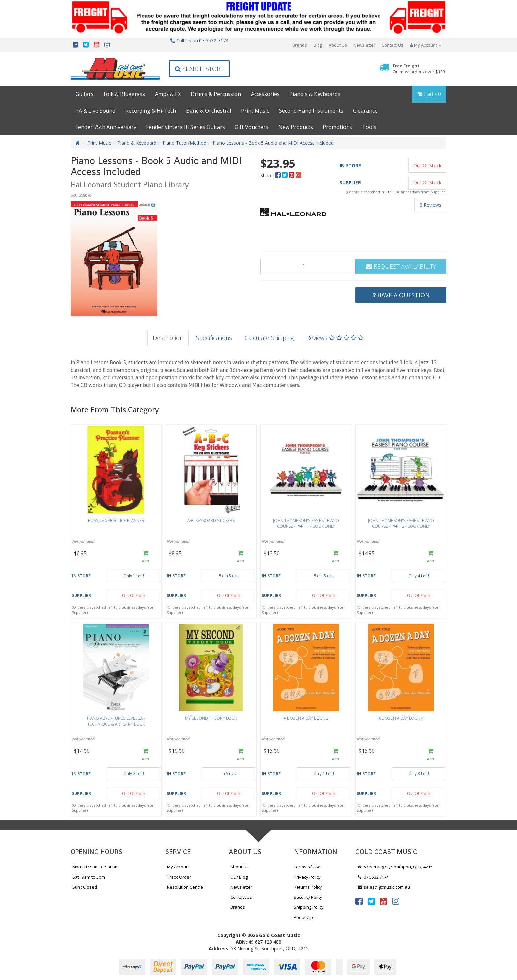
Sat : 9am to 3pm (89, 877)
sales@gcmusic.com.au (383, 887)
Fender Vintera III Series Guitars (185, 127)
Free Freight (419, 69)
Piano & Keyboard (137, 143)
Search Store (199, 69)
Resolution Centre (185, 887)
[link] (359, 901)
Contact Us (393, 45)
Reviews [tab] (335, 338)
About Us (338, 45)
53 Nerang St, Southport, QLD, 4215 (395, 867)
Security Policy (308, 897)
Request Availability (401, 266)
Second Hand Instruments (311, 111)
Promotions (337, 127)
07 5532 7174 (373, 877)
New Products (296, 127)
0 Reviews (430, 205)
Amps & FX (168, 94)
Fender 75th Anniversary (106, 127)
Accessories (265, 94)
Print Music (255, 111)
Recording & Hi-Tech (151, 111)
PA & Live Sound (95, 111)
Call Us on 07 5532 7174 (199, 40)
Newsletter (364, 45)
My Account (179, 867)
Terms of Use (307, 867)
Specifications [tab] (214, 338)
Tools (369, 127)
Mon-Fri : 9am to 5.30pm (95, 867)
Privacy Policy (307, 877)
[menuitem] (278, 175)
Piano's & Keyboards (315, 94)
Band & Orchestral (209, 111)
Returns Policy (308, 887)
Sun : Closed (85, 887)
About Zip (303, 917)
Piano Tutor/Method (184, 143)
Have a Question (401, 295)
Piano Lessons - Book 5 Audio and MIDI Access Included (273, 143)
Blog (318, 45)
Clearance (365, 111)
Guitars (85, 94)
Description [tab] (168, 338)
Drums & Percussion (216, 94)
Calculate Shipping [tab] (269, 338)
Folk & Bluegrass (124, 94)
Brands (300, 45)
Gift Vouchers (252, 127)
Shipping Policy (309, 907)
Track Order (179, 877)
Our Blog (239, 877)
